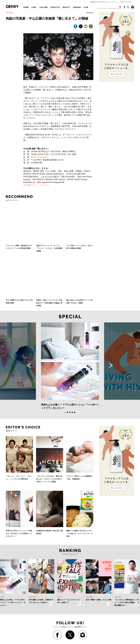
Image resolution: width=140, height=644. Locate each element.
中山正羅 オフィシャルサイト (36, 185)
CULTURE (44, 7)
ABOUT (123, 2)
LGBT (34, 7)
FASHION (77, 7)
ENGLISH (129, 2)
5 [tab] (75, 412)
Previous (29, 365)
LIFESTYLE (55, 7)
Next (111, 365)
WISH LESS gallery (40, 157)
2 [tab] (68, 412)
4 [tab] (72, 412)
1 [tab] (65, 412)
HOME (26, 7)
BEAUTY (66, 7)
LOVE (86, 7)
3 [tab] (70, 412)
